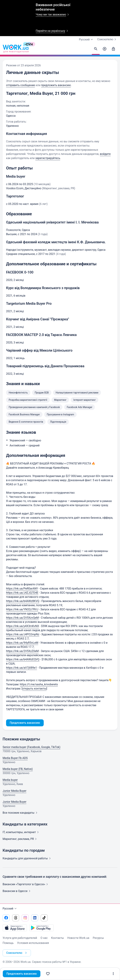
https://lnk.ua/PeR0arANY (22, 589)
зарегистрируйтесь (48, 158)
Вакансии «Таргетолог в (26, 884)
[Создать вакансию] (105, 49)
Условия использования (33, 943)
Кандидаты (27, 858)
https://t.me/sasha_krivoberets (39, 684)
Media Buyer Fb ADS (15, 758)
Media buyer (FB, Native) (18, 769)
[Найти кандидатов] (96, 49)
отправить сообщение (20, 85)
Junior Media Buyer (14, 791)
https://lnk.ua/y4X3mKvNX (23, 626)
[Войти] (113, 49)
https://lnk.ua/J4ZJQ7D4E (22, 593)
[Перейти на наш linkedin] (35, 918)
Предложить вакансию (22, 974)
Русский (10, 909)
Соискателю (107, 39)
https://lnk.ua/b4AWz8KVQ (23, 601)
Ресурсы (98, 938)
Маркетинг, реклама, (20, 839)
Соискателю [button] (17, 953)
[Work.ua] (16, 49)
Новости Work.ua (78, 938)
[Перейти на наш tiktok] (44, 918)
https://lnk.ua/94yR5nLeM (22, 643)
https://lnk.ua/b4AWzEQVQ (23, 659)
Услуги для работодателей (20, 938)
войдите (105, 154)
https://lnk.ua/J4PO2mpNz (23, 634)
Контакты (57, 938)
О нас (44, 938)
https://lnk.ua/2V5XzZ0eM (22, 651)
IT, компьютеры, (21, 832)
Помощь (8, 943)
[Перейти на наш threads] (16, 918)
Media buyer (10, 780)
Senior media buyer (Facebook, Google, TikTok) (31, 747)
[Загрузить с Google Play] (41, 928)
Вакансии (17, 891)
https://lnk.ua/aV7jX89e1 (22, 668)
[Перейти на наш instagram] (25, 918)
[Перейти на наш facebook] (6, 918)
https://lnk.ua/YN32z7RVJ (22, 609)
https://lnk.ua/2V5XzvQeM (22, 618)
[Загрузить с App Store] (15, 928)
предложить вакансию (56, 85)
